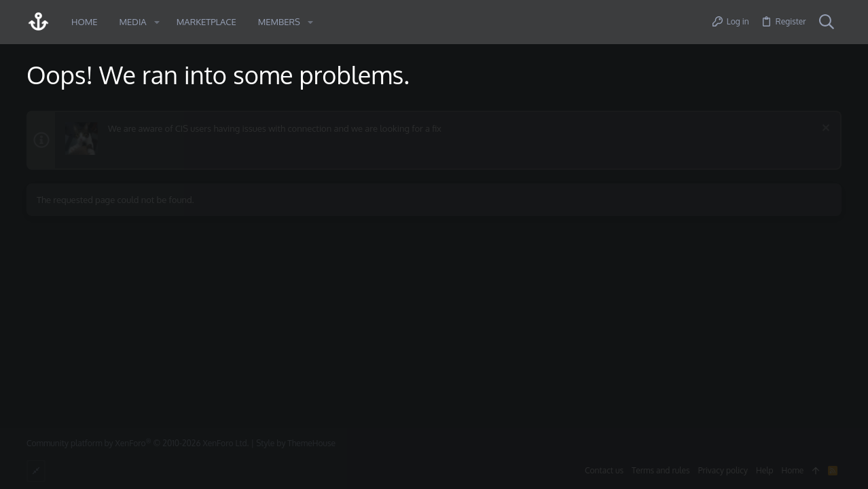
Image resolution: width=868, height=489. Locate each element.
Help (765, 470)
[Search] (827, 22)
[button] (157, 22)
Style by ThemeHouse (296, 443)
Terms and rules (661, 470)
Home (793, 470)
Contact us (604, 470)
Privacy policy (723, 470)
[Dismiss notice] (824, 129)
